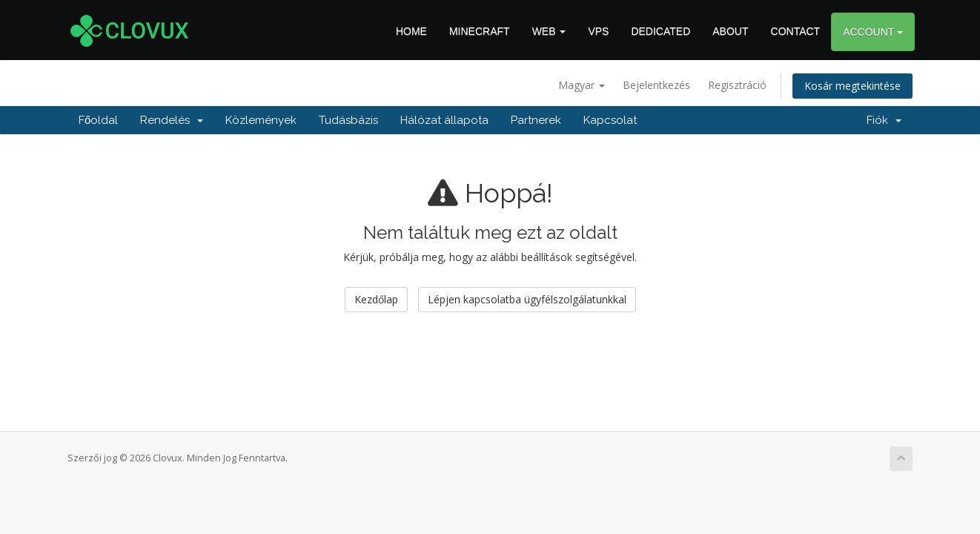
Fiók (884, 120)
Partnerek (536, 120)
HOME (411, 31)
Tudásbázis (348, 120)
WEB (549, 31)
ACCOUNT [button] (873, 32)
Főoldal (98, 120)
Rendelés (172, 120)
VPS (598, 31)
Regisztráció (737, 85)
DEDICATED (660, 31)
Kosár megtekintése (852, 86)
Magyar (582, 85)
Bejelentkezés (656, 85)
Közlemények (261, 120)
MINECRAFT (480, 31)
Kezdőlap (376, 299)
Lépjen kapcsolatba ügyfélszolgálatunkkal (527, 299)
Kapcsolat (610, 120)
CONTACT (796, 31)
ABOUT (730, 31)
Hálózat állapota (444, 120)
